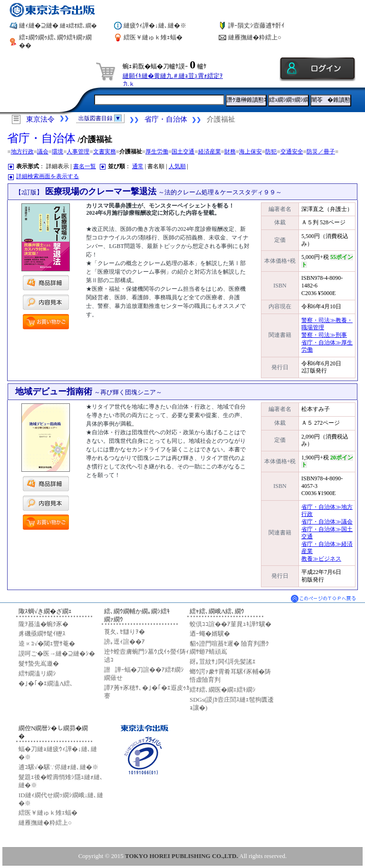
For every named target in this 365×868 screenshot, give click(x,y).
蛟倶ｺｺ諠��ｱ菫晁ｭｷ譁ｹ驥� (231, 624)
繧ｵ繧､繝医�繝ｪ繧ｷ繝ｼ (223, 690)
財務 (230, 152)
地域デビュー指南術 (89, 391)
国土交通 (183, 152)
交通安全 (292, 152)
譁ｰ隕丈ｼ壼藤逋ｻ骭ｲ (256, 25)
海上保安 (250, 152)
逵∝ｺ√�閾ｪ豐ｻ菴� (47, 644)
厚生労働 (157, 152)
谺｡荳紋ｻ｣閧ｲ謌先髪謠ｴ (223, 662)
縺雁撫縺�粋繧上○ (255, 37)
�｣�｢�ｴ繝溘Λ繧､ (46, 683)
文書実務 (105, 152)
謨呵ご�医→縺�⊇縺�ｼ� (57, 653)
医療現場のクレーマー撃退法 (149, 191)
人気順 (177, 166)
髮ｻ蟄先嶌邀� (39, 663)
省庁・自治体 (166, 119)
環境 (58, 152)
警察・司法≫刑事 (324, 335)
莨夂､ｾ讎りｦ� (125, 632)
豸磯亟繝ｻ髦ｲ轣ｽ (42, 634)
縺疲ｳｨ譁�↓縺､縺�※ (155, 25)
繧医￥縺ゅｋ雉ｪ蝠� (153, 37)
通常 (138, 166)
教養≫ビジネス (321, 559)
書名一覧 (85, 166)
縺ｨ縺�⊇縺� (58, 25)
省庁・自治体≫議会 (327, 522)
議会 (43, 152)
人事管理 (78, 152)
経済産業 (210, 152)
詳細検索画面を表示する (48, 176)
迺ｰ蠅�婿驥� (210, 634)
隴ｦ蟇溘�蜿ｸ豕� (43, 624)
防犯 (271, 152)
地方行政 (22, 152)
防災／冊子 (321, 152)
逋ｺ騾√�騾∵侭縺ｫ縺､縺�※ (58, 767)
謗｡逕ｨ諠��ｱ (125, 642)
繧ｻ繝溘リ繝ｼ (37, 673)
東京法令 (40, 119)
